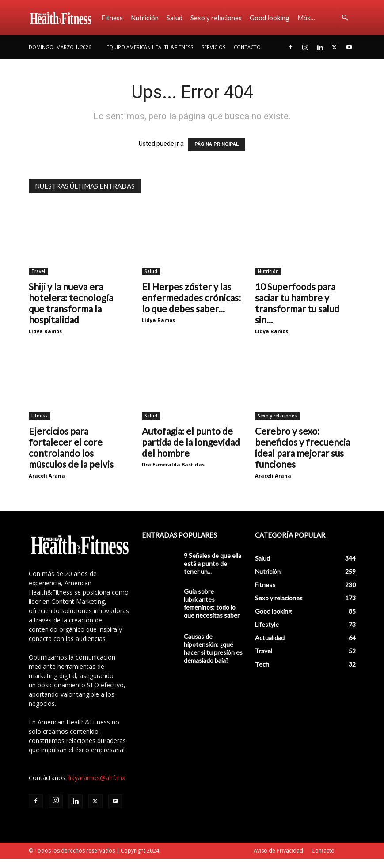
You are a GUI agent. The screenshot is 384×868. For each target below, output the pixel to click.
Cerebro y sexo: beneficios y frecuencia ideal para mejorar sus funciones (302, 447)
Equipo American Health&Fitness (150, 47)
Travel (38, 271)
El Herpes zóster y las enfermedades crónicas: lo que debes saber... (191, 298)
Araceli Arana (47, 476)
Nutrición (145, 18)
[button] (345, 18)
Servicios (213, 47)
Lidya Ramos (45, 331)
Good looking (270, 18)
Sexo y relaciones (216, 18)
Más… (306, 18)
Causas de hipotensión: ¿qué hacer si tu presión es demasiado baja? (213, 648)
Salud (175, 18)
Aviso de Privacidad (278, 851)
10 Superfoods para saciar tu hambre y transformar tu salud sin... (297, 303)
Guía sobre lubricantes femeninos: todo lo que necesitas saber (212, 603)
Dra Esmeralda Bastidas (173, 464)
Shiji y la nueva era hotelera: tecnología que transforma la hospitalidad (71, 303)
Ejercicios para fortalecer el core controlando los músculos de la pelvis (71, 447)
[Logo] (63, 18)
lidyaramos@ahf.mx (97, 778)
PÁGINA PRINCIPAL (217, 144)
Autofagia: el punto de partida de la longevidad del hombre (191, 442)
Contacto (247, 47)
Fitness (112, 18)
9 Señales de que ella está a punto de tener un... (213, 563)
